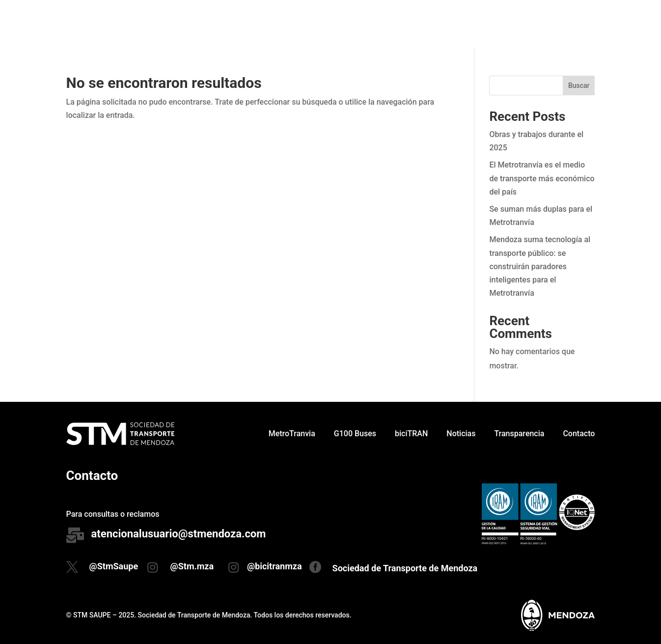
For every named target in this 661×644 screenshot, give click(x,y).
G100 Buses (355, 23)
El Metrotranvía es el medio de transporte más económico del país (542, 178)
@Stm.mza (192, 566)
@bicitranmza (275, 566)
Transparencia (519, 23)
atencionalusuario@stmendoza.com (179, 534)
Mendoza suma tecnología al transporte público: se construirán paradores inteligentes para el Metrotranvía (540, 266)
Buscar (579, 85)
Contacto (579, 23)
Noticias (461, 23)
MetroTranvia (292, 23)
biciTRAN (411, 23)
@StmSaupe (114, 566)
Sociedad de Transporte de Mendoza (405, 568)
